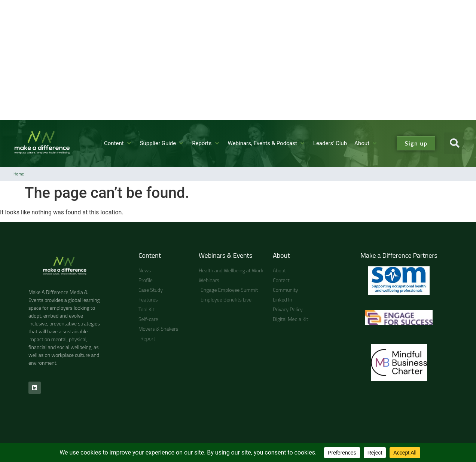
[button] (118, 143)
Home (19, 174)
